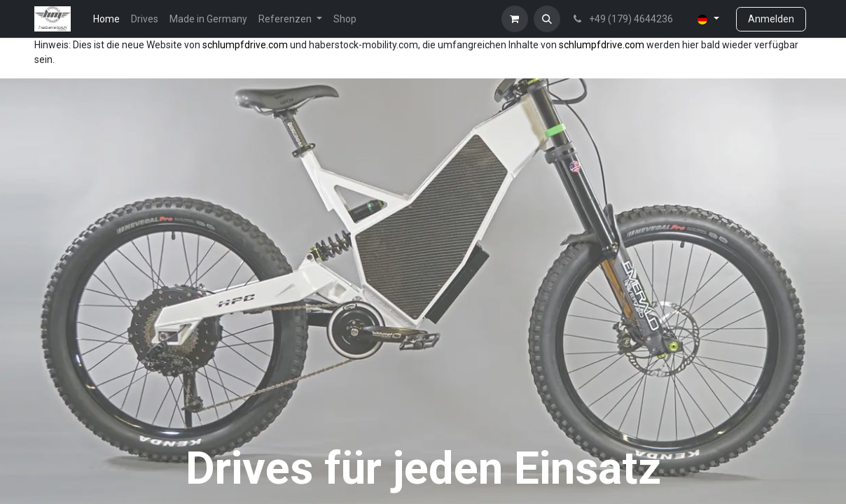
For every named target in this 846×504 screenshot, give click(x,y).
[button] (547, 19)
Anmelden (771, 19)
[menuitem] (106, 19)
